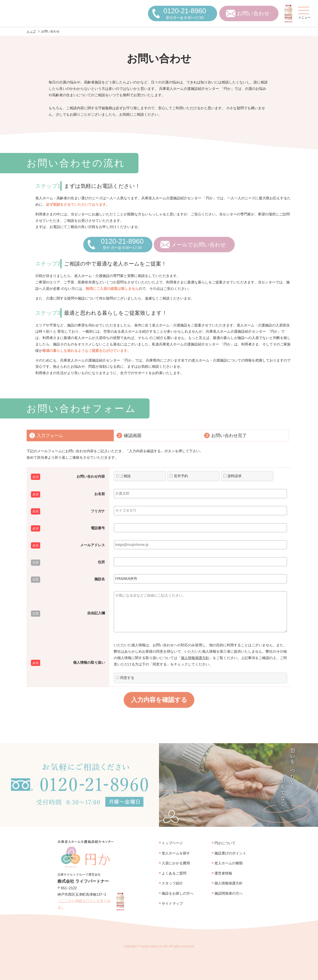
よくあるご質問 (174, 873)
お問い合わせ (253, 13)
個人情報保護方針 (195, 658)
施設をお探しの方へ (178, 893)
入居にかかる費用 (176, 863)
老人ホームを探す (176, 853)
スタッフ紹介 (172, 883)
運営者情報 (223, 873)
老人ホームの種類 (229, 863)
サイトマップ (172, 904)
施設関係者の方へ (229, 893)
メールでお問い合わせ (199, 245)
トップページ (172, 843)
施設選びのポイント (230, 853)
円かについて (225, 843)
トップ (31, 31)
